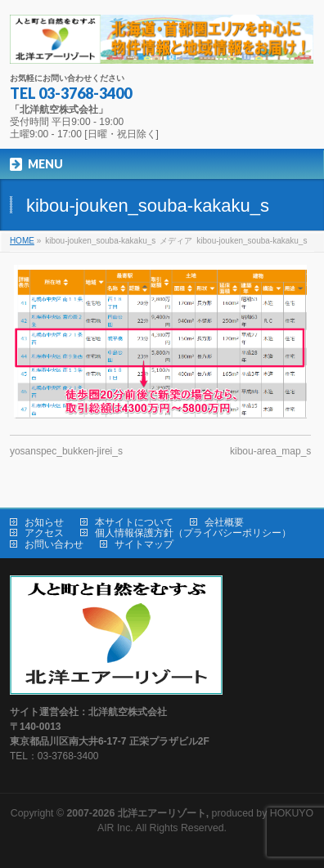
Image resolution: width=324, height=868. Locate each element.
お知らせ (44, 522)
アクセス (44, 533)
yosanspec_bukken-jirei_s (66, 451)
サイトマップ (144, 544)
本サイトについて (134, 522)
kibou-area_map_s (270, 451)
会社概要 (224, 522)
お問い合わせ (54, 544)
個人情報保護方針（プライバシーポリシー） (193, 533)
